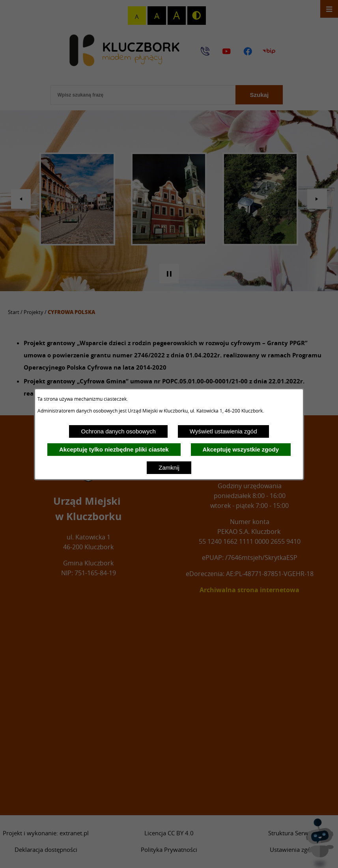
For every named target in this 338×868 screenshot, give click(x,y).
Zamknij (169, 467)
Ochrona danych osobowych (118, 431)
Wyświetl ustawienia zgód (223, 431)
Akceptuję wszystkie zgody (241, 449)
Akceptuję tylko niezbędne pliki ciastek (114, 449)
